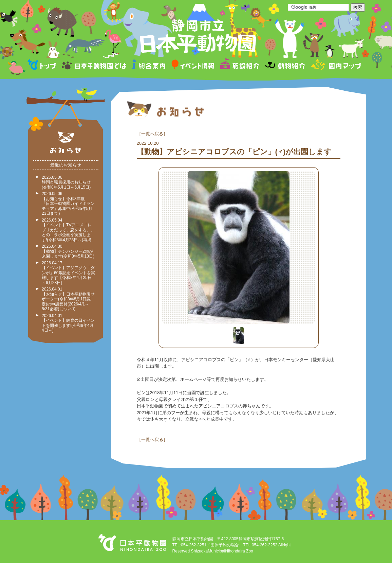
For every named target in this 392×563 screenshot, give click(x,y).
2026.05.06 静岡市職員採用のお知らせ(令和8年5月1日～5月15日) (66, 182)
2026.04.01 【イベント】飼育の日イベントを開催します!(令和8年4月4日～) (68, 323)
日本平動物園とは (94, 66)
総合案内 (149, 66)
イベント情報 (193, 66)
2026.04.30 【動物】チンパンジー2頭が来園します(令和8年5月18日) (68, 251)
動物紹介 (285, 66)
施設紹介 (240, 66)
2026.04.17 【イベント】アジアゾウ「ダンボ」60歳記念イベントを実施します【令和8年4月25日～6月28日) (68, 273)
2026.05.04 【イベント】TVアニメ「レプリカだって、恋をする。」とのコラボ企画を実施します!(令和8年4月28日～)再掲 (68, 230)
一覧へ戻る (152, 134)
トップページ (43, 66)
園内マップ (335, 66)
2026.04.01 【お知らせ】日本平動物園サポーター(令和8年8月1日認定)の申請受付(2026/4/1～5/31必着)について (68, 299)
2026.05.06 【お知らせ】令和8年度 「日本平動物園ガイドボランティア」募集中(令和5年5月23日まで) (68, 204)
